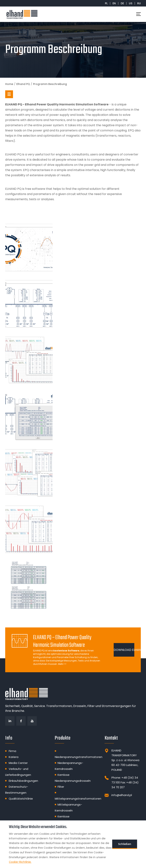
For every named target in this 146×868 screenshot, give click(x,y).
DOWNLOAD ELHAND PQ (124, 650)
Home (9, 84)
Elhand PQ (23, 84)
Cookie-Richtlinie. (20, 862)
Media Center (18, 763)
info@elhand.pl (122, 795)
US (131, 3)
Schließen (125, 844)
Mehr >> (62, 664)
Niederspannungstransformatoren (79, 757)
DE (122, 3)
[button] (9, 94)
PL (106, 3)
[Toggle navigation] (138, 14)
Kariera (14, 757)
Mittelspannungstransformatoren (78, 799)
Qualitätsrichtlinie (21, 799)
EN (114, 3)
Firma (12, 751)
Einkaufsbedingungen (23, 781)
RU (139, 3)
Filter (61, 787)
